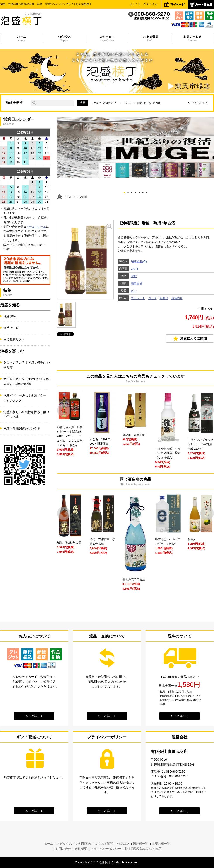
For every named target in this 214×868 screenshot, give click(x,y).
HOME (68, 197)
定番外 (157, 103)
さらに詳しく (200, 103)
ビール (148, 103)
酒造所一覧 (11, 328)
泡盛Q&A (10, 316)
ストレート (138, 298)
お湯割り (177, 298)
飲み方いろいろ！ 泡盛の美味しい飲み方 (27, 365)
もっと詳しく (34, 716)
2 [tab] (128, 192)
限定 (140, 103)
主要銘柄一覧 (161, 844)
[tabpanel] (135, 148)
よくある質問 (104, 844)
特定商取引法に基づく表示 (143, 849)
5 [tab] (139, 192)
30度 (134, 276)
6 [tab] (143, 192)
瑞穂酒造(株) (139, 261)
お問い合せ (63, 849)
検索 (82, 103)
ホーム (48, 844)
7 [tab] (146, 192)
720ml (135, 269)
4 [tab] (135, 192)
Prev (64, 410)
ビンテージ (129, 103)
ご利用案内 (83, 844)
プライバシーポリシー (106, 849)
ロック (152, 298)
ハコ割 (97, 103)
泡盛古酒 (137, 283)
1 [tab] (124, 192)
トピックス (64, 844)
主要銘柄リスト (14, 339)
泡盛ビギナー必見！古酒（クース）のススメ (25, 398)
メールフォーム (36, 227)
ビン (134, 291)
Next (207, 410)
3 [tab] (132, 192)
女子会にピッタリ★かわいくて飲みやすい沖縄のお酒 (26, 381)
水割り (164, 298)
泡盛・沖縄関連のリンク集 (22, 429)
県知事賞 (108, 103)
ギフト (118, 103)
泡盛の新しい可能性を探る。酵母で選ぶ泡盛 (26, 414)
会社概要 (81, 849)
